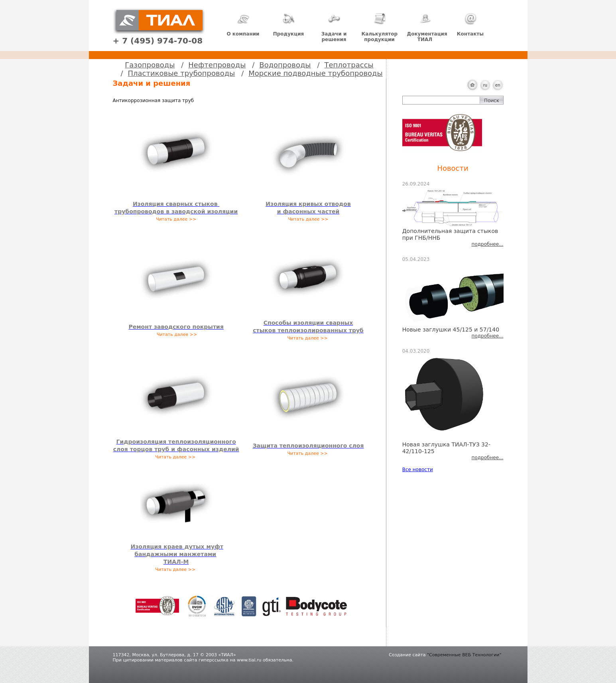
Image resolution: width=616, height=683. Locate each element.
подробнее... (488, 244)
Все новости (418, 470)
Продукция (289, 25)
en (498, 85)
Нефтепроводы (217, 65)
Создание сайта (407, 655)
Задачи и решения (334, 28)
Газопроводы (150, 65)
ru (485, 85)
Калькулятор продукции (380, 28)
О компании (243, 25)
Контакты (470, 25)
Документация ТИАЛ (427, 28)
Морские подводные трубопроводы (315, 73)
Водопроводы (285, 65)
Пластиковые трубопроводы (182, 73)
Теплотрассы (349, 65)
